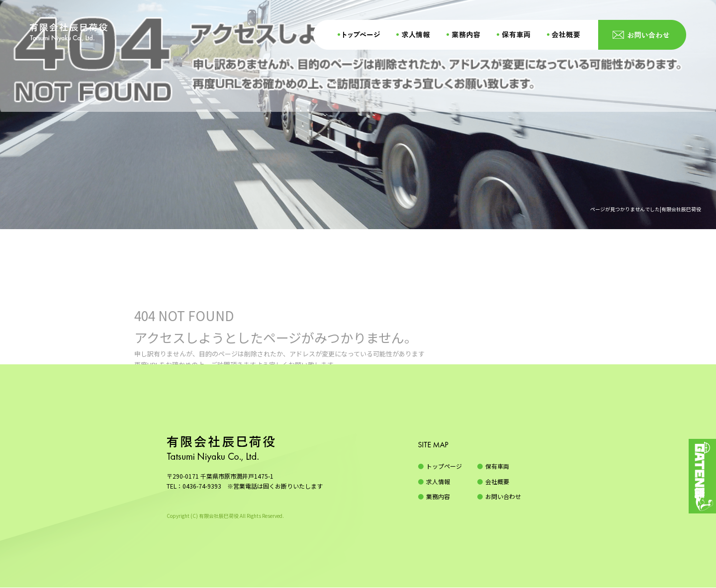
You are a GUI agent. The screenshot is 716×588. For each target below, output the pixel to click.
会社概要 (569, 35)
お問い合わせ (641, 35)
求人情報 (415, 35)
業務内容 (467, 35)
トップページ (358, 35)
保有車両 (517, 35)
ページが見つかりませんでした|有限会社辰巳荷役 (646, 209)
